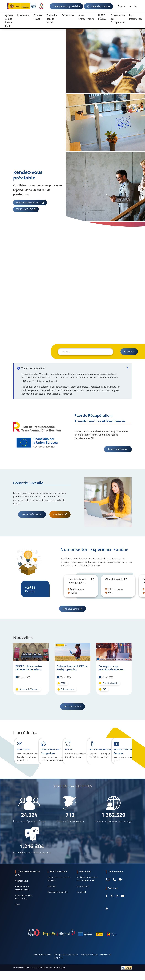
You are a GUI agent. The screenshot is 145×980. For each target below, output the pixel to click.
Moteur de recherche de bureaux (59, 879)
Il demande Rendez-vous (28, 203)
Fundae (80, 892)
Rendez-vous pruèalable (68, 6)
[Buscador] (136, 6)
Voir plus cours (71, 609)
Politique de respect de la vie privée (66, 956)
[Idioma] (124, 6)
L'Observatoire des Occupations (24, 897)
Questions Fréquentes (58, 892)
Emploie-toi (82, 886)
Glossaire (52, 886)
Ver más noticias (72, 706)
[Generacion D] (72, 933)
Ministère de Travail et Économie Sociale (87, 879)
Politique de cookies (43, 954)
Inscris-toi (58, 514)
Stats (18, 904)
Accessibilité (106, 954)
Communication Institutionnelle (23, 888)
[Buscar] (85, 352)
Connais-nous (22, 881)
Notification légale (89, 954)
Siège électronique (100, 6)
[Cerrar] (127, 368)
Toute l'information (118, 449)
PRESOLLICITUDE (24, 209)
